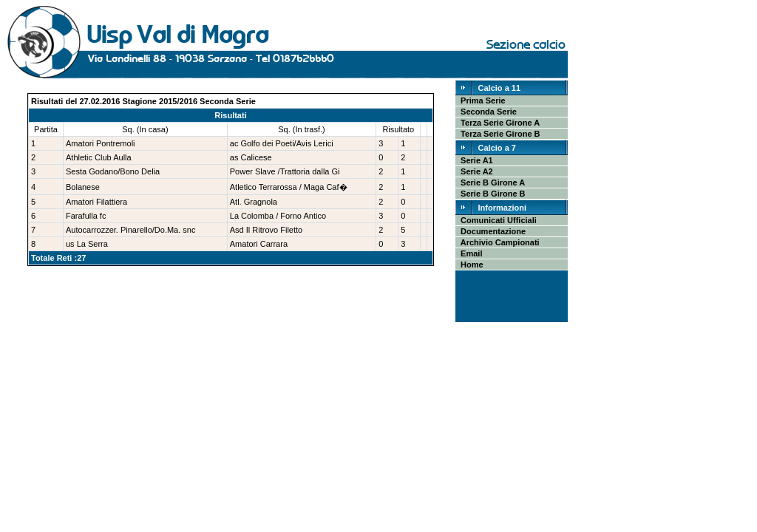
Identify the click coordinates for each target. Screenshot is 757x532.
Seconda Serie (486, 112)
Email (469, 253)
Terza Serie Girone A (498, 123)
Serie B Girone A (490, 183)
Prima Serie (481, 100)
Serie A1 (475, 160)
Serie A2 (475, 171)
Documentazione (491, 231)
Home (470, 265)
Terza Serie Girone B (498, 134)
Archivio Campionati (498, 242)
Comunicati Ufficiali (496, 220)
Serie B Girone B (491, 194)
